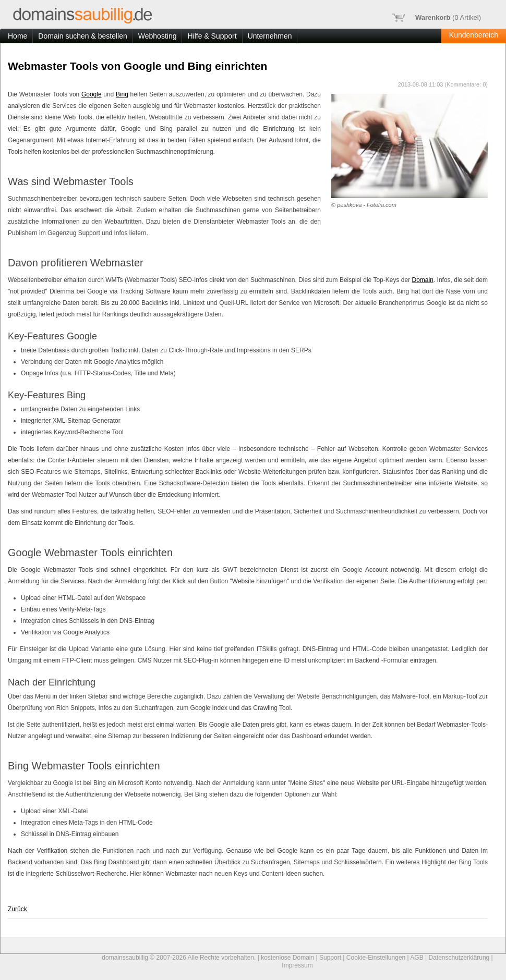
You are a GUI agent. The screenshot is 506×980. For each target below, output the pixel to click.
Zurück (17, 909)
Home (17, 36)
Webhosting (158, 36)
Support (330, 958)
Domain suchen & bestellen (82, 36)
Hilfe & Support (212, 36)
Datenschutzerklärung (459, 958)
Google (92, 94)
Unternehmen (270, 36)
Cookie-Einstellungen (376, 958)
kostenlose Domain (287, 958)
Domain (423, 280)
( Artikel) (437, 18)
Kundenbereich (474, 35)
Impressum (297, 965)
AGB (417, 958)
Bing (122, 94)
